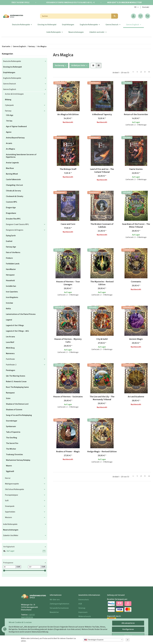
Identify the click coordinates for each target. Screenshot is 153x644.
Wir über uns (55, 600)
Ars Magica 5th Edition (68, 114)
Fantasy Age (11, 247)
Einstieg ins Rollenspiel (12, 67)
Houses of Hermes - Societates (68, 397)
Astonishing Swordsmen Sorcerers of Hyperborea (21, 156)
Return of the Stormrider (136, 114)
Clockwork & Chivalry (15, 196)
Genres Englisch (10, 89)
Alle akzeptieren (128, 623)
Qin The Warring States (16, 376)
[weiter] (149, 72)
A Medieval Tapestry (102, 114)
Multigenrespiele (12, 484)
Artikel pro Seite (78, 65)
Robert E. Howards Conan (16, 382)
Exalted (9, 241)
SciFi (7, 501)
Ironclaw (9, 303)
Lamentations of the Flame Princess (21, 314)
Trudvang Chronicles (14, 454)
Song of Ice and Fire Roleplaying (19, 415)
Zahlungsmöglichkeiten (59, 604)
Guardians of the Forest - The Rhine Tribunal (136, 225)
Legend (9, 320)
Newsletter (54, 612)
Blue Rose (10, 168)
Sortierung (60, 65)
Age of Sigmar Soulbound (16, 126)
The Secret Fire (12, 443)
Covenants (136, 282)
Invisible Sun (11, 286)
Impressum (83, 612)
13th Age (10, 115)
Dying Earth (11, 236)
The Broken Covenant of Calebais (102, 225)
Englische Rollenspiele (12, 78)
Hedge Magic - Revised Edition (102, 452)
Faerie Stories (136, 169)
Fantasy (8, 111)
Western (8, 517)
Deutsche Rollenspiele (12, 61)
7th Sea (9, 121)
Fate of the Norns (13, 252)
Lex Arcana (10, 337)
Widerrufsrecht (85, 616)
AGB (80, 604)
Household (10, 281)
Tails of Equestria (13, 432)
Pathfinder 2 (11, 365)
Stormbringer (12, 421)
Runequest (10, 393)
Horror (8, 478)
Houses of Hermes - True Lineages (68, 283)
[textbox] (103, 640)
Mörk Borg (10, 348)
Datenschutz (84, 600)
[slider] (4, 571)
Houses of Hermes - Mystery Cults (68, 340)
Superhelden (10, 512)
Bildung (8, 100)
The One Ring (11, 438)
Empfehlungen (9, 72)
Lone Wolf (10, 342)
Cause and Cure (68, 224)
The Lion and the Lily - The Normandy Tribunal (102, 398)
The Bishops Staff (68, 169)
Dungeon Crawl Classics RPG (17, 224)
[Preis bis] (34, 567)
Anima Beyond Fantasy (15, 138)
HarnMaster (11, 269)
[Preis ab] (9, 567)
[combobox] (103, 640)
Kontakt (146, 7)
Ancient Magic (136, 339)
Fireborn (9, 258)
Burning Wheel (12, 174)
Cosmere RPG (11, 202)
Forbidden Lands (13, 264)
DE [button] (135, 7)
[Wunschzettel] (141, 16)
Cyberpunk (9, 105)
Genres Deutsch (10, 84)
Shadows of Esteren (14, 410)
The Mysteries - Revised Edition (102, 283)
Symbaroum (11, 426)
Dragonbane (11, 213)
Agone (9, 132)
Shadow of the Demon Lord (17, 404)
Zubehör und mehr (11, 535)
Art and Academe (136, 397)
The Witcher (11, 449)
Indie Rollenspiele (10, 524)
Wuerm (9, 466)
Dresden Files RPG (13, 219)
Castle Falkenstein (13, 179)
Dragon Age (11, 208)
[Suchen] (76, 16)
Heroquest (10, 275)
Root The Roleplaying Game (17, 387)
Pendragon (11, 370)
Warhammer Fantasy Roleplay (18, 460)
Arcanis (9, 143)
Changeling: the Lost (14, 185)
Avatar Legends (12, 163)
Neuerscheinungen (11, 530)
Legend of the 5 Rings (15, 325)
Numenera (10, 353)
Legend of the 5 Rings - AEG (17, 331)
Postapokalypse (11, 495)
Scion (8, 398)
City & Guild (102, 339)
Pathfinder (10, 359)
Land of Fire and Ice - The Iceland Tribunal (102, 171)
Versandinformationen (59, 608)
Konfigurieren (128, 629)
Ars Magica (10, 149)
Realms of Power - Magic (68, 452)
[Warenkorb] (148, 16)
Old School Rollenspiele (14, 489)
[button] (133, 16)
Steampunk (10, 506)
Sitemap (82, 608)
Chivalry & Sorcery (13, 191)
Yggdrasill (10, 471)
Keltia (8, 309)
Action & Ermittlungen (14, 94)
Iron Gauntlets (12, 292)
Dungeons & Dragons (15, 230)
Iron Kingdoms (12, 297)
